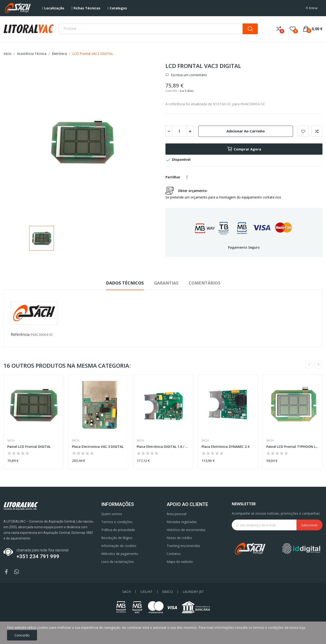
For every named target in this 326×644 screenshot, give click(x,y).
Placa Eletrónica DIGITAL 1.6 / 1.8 (163, 447)
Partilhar (187, 177)
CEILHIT (146, 592)
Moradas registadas (182, 522)
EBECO (168, 592)
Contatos (174, 554)
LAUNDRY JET (193, 592)
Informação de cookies (119, 546)
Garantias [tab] (166, 283)
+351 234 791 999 (38, 556)
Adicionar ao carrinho (246, 131)
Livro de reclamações (118, 562)
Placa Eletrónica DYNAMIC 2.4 (225, 447)
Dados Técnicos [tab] (125, 283)
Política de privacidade (118, 530)
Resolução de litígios (117, 538)
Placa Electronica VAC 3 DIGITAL (98, 447)
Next (319, 365)
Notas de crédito (179, 538)
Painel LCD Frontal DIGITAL (29, 447)
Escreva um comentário (188, 75)
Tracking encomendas (183, 546)
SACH (127, 592)
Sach (11, 441)
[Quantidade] (180, 131)
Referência (20, 334)
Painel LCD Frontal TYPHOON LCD (292, 447)
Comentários (204, 283)
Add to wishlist (303, 131)
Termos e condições (117, 522)
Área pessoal (176, 514)
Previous (309, 365)
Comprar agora (244, 149)
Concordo (22, 635)
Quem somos (112, 514)
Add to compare (317, 131)
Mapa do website (180, 562)
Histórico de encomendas (186, 530)
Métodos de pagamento (120, 554)
